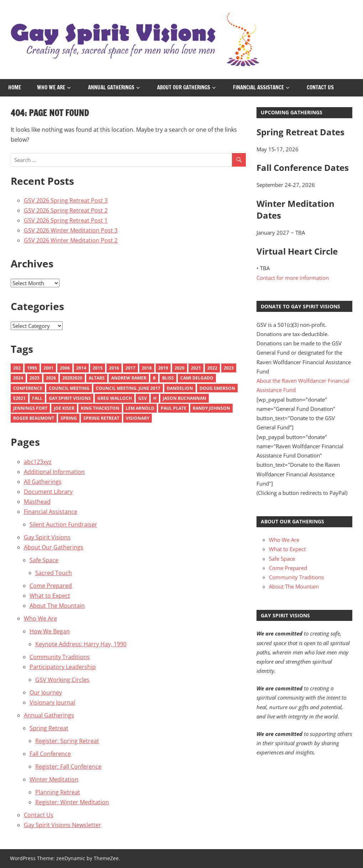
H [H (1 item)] (155, 398)
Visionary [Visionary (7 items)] (138, 418)
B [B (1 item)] (154, 378)
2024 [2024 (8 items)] (18, 378)
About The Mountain (57, 606)
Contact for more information (293, 278)
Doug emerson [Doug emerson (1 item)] (217, 388)
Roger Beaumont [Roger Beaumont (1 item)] (34, 418)
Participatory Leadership (63, 667)
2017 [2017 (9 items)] (130, 368)
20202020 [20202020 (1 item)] (72, 378)
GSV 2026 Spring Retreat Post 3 (66, 200)
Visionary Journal (52, 702)
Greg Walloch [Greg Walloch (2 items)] (115, 398)
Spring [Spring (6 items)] (69, 418)
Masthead (37, 502)
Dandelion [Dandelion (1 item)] (180, 388)
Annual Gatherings (111, 87)
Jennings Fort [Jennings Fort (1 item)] (30, 408)
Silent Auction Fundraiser (63, 524)
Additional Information (54, 472)
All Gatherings (43, 482)
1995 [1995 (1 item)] (32, 368)
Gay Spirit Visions (47, 537)
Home (15, 87)
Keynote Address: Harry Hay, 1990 (81, 644)
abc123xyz (38, 462)
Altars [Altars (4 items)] (97, 378)
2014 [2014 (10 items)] (81, 368)
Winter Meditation (54, 779)
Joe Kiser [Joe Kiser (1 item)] (64, 408)
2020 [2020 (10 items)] (180, 368)
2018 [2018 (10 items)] (147, 368)
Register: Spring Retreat (67, 741)
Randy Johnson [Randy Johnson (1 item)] (211, 408)
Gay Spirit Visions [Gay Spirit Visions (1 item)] (70, 398)
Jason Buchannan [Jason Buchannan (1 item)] (185, 398)
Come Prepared (51, 586)
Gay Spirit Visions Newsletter (63, 825)
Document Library (48, 492)
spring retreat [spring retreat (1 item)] (101, 418)
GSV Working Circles (62, 680)
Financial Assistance (258, 87)
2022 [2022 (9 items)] (212, 368)
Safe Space (44, 560)
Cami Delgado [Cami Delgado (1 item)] (197, 378)
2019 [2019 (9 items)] (163, 368)
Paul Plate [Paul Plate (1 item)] (173, 408)
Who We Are (51, 87)
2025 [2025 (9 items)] (35, 378)
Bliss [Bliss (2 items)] (168, 378)
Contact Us (320, 87)
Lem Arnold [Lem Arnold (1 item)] (140, 408)
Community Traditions (60, 657)
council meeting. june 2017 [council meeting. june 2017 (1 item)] (128, 388)
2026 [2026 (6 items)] (51, 378)
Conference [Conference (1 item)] (28, 388)
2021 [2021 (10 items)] (196, 368)
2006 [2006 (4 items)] (65, 368)
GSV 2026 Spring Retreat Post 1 (66, 220)
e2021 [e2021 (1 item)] (19, 398)
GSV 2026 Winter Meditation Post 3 (71, 230)
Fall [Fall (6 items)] (37, 398)
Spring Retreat (49, 728)
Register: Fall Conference (68, 767)
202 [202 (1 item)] (17, 368)
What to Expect (50, 596)
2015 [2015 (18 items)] (98, 368)
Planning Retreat (58, 792)
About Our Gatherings (184, 87)
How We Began (50, 631)
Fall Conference (50, 754)
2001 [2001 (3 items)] (48, 368)
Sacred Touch (54, 573)
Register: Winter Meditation (72, 802)
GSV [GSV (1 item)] (142, 398)
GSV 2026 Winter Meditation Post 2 (71, 240)
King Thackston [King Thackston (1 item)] (100, 408)
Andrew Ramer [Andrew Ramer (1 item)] (129, 378)
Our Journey (46, 692)
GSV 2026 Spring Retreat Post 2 (66, 210)
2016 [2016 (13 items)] (114, 368)
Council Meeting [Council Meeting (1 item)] (69, 388)
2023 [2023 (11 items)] (229, 368)
